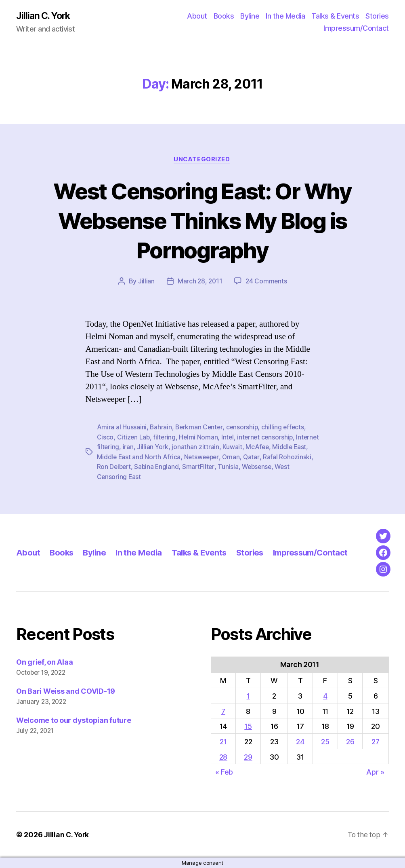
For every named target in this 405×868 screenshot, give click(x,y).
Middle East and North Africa (155, 457)
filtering (165, 438)
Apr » (375, 772)
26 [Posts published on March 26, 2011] (350, 742)
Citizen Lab (134, 438)
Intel (229, 438)
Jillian (145, 282)
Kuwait (258, 448)
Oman (250, 457)
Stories (377, 16)
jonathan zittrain (221, 448)
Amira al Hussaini (122, 428)
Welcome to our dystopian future (74, 720)
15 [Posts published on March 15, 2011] (248, 726)
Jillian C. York (45, 16)
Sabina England (194, 467)
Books (224, 16)
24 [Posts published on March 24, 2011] (300, 742)
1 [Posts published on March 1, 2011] (248, 696)
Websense (296, 467)
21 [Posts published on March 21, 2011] (223, 742)
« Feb (224, 772)
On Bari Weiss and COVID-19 (66, 691)
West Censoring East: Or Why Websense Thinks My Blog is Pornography (202, 221)
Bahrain (161, 428)
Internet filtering (121, 448)
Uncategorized (202, 160)
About (197, 16)
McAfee (283, 448)
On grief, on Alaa (44, 662)
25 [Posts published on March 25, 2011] (325, 742)
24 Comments (267, 282)
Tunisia (266, 467)
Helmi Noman (200, 438)
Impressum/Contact (356, 29)
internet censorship (268, 438)
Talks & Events (335, 16)
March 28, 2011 (200, 282)
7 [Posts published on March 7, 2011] (223, 711)
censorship (244, 428)
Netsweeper (220, 457)
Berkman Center (200, 428)
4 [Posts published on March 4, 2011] (325, 696)
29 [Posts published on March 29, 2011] (248, 757)
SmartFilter (236, 467)
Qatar (271, 457)
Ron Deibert (150, 467)
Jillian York (178, 448)
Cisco (105, 438)
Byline (250, 16)
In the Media (285, 16)
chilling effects (285, 428)
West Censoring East (128, 477)
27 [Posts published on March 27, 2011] (376, 742)
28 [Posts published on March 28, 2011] (223, 757)
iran (153, 448)
